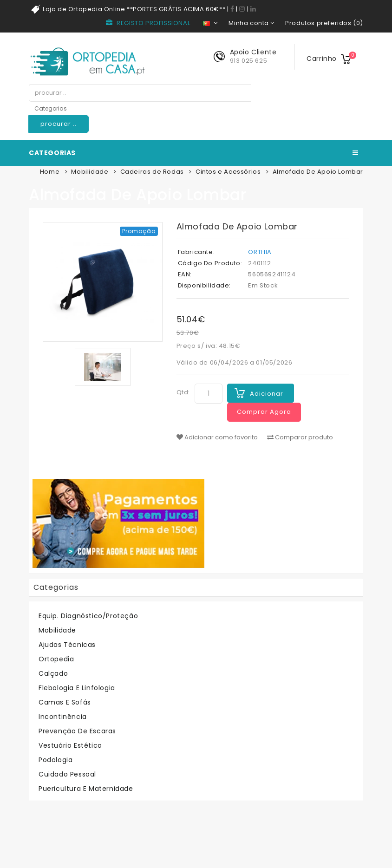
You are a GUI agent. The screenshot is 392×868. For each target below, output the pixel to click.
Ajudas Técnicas (67, 645)
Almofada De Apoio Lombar (318, 172)
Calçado (53, 673)
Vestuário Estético (70, 745)
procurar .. (59, 124)
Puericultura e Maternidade (86, 789)
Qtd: (183, 392)
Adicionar (267, 394)
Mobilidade (90, 172)
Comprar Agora (264, 412)
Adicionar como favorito (217, 437)
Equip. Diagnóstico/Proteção (88, 616)
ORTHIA (260, 252)
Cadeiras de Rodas (152, 172)
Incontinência (63, 717)
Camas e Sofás (65, 702)
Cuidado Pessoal (67, 774)
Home (50, 172)
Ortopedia (56, 659)
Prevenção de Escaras (77, 731)
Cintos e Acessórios (228, 172)
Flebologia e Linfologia (77, 688)
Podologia (56, 760)
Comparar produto (300, 437)
